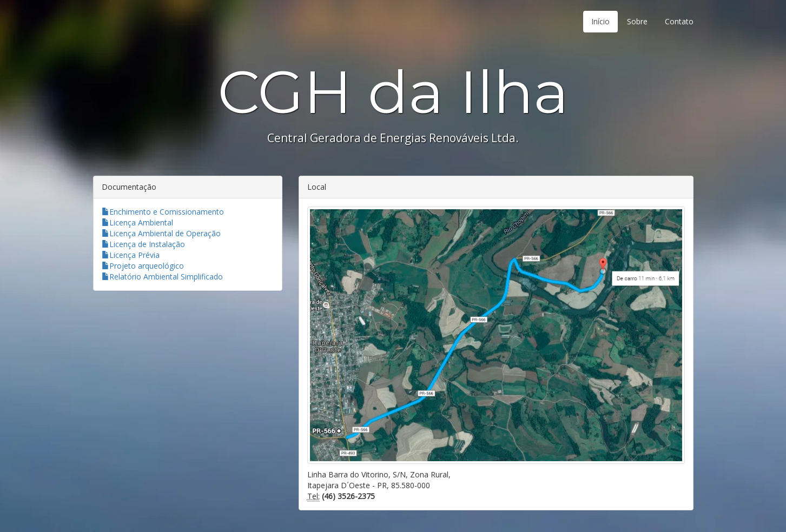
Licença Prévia (131, 255)
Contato (679, 21)
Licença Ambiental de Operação (161, 233)
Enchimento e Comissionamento (163, 212)
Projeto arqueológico (143, 266)
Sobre (637, 21)
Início (600, 21)
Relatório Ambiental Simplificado (162, 277)
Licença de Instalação (143, 244)
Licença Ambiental (137, 222)
